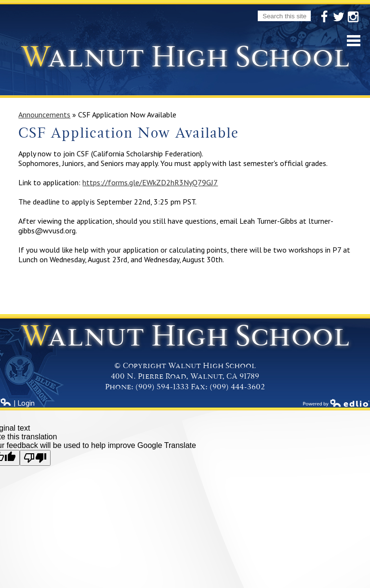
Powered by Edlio (336, 403)
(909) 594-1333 (162, 387)
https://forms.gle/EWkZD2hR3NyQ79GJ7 (150, 182)
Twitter (339, 17)
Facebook (324, 17)
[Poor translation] (35, 458)
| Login (17, 403)
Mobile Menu (354, 41)
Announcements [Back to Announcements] (44, 115)
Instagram (353, 17)
